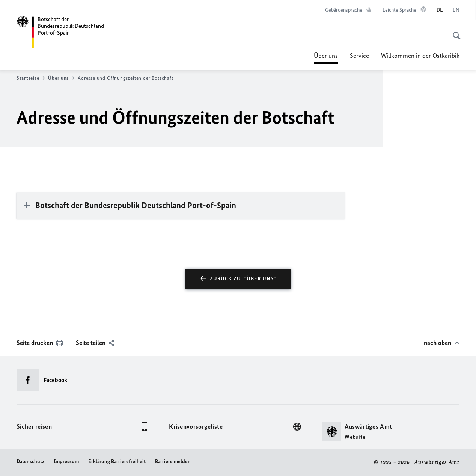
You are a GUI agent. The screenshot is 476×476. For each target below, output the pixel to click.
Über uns (326, 56)
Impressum (66, 462)
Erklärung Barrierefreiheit (117, 462)
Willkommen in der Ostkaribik (420, 56)
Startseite (31, 78)
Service (359, 56)
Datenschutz (30, 462)
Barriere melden (173, 462)
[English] (456, 10)
